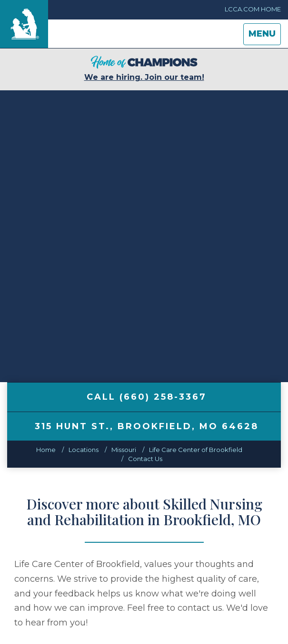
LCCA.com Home (253, 9)
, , (147, 426)
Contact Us (145, 459)
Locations (84, 450)
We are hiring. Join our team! (144, 69)
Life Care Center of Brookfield (196, 450)
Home (46, 450)
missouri (124, 450)
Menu (264, 36)
